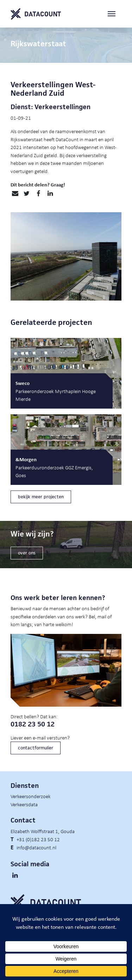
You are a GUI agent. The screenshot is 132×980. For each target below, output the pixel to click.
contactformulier (36, 748)
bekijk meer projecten (41, 497)
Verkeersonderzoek (31, 796)
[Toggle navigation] (114, 14)
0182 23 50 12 (33, 724)
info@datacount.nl (36, 847)
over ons (27, 553)
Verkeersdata (24, 804)
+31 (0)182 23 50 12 (38, 839)
